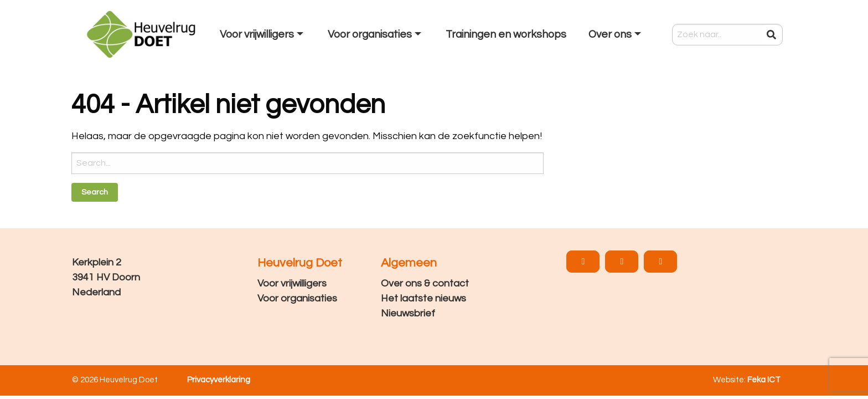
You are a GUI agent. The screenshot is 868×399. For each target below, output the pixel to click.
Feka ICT (764, 380)
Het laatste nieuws (423, 298)
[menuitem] (263, 34)
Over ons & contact (425, 283)
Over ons (610, 34)
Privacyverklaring (219, 380)
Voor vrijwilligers (257, 34)
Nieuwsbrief (408, 313)
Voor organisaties (370, 34)
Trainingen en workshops (506, 34)
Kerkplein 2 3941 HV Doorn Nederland (106, 277)
